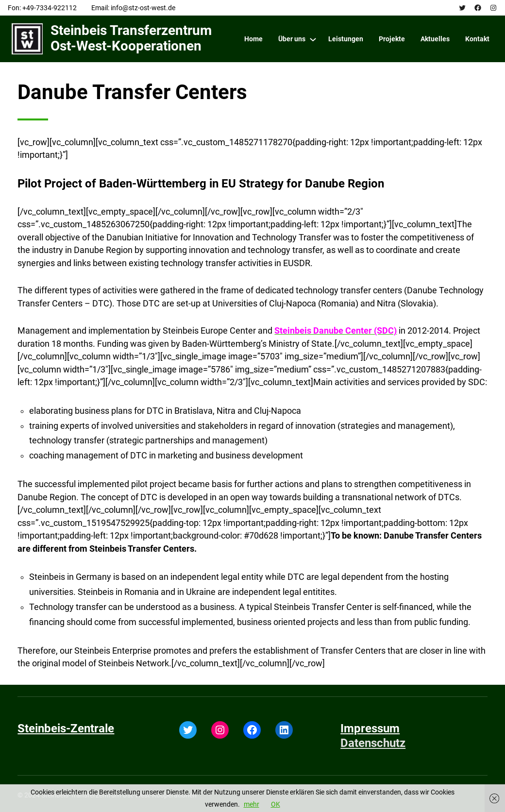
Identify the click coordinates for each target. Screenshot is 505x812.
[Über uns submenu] (313, 39)
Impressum (370, 728)
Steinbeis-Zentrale (66, 728)
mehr (252, 804)
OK (276, 804)
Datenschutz (373, 743)
